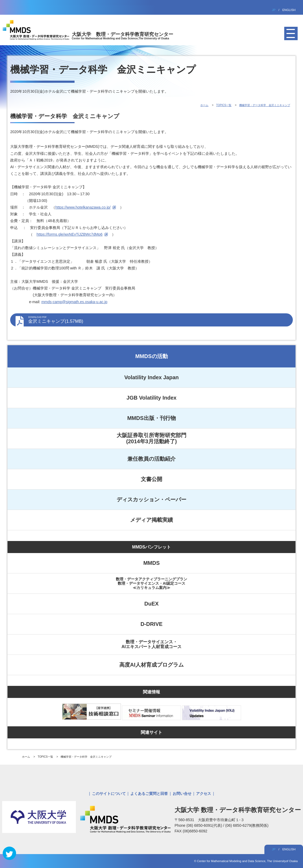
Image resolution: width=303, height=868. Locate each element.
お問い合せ (182, 794)
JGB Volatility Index (151, 398)
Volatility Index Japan (151, 377)
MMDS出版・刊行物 (151, 418)
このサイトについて (109, 794)
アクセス (204, 794)
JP (274, 10)
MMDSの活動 (151, 356)
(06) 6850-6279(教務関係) (247, 825)
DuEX (151, 604)
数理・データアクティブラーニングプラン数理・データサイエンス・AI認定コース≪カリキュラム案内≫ (151, 583)
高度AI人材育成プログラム (151, 665)
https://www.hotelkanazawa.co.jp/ (83, 207)
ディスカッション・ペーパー (151, 499)
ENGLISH (289, 10)
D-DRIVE (151, 624)
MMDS (151, 563)
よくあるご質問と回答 (149, 794)
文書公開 (151, 479)
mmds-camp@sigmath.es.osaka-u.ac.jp (74, 302)
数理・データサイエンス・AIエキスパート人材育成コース (151, 644)
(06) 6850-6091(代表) (205, 825)
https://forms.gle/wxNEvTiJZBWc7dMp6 (69, 234)
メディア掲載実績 (151, 520)
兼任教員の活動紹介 (151, 459)
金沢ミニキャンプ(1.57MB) (158, 320)
